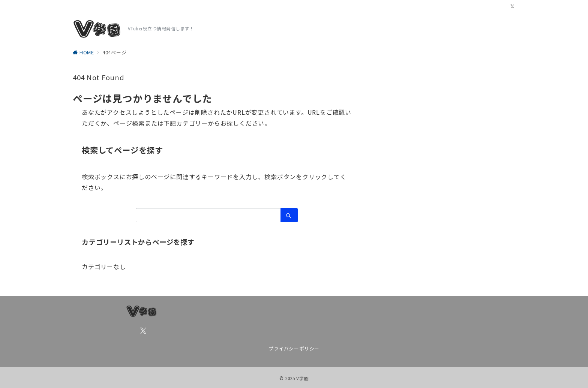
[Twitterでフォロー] (513, 7)
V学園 (302, 378)
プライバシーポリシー (294, 348)
